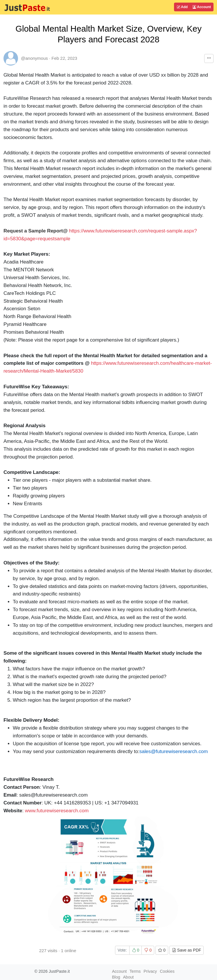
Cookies (167, 971)
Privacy (150, 971)
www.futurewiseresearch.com (57, 811)
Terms (135, 971)
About (129, 977)
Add (182, 7)
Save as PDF (186, 950)
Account (202, 7)
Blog (116, 977)
